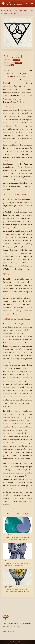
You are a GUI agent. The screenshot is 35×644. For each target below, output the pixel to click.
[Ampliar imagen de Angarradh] (18, 33)
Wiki (10, 10)
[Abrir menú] (32, 3)
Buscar (11, 631)
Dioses (5, 13)
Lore (32, 10)
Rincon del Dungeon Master (12, 3)
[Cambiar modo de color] (27, 3)
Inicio (3, 10)
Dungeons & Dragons (21, 10)
